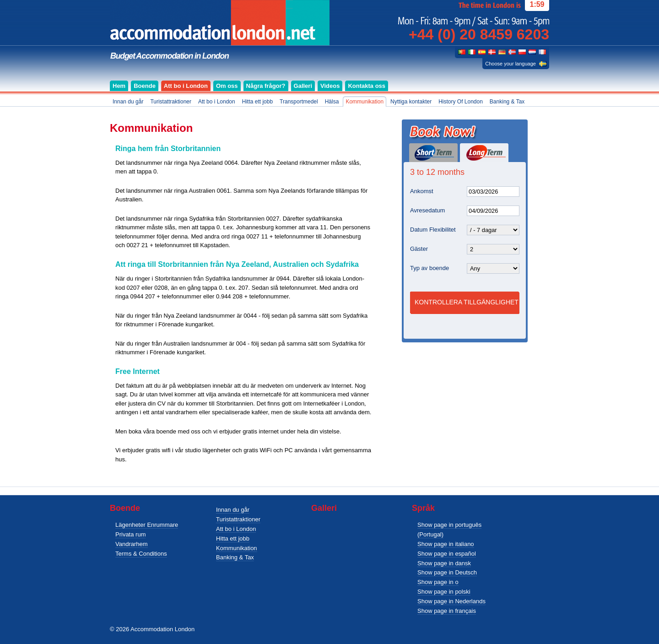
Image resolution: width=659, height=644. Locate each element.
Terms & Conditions (141, 554)
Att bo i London (236, 529)
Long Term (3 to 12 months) (484, 153)
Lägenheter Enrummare (147, 525)
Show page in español (447, 554)
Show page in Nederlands (451, 601)
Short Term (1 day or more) (433, 153)
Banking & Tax (235, 557)
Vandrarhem (132, 544)
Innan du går (233, 510)
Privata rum (130, 534)
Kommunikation (237, 548)
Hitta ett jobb (233, 538)
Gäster (419, 249)
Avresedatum (427, 210)
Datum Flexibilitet (433, 230)
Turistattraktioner (238, 519)
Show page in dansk (444, 563)
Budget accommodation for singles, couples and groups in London (220, 30)
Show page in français (447, 611)
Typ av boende (429, 268)
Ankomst (422, 191)
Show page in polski (444, 592)
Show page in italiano (446, 544)
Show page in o (438, 582)
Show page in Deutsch (447, 572)
